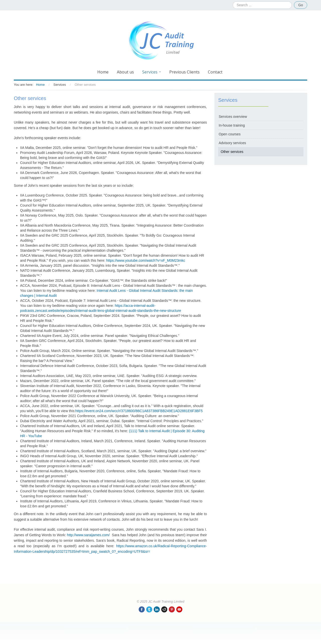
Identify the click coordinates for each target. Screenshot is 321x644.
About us (125, 72)
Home (103, 72)
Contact (215, 72)
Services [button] (152, 72)
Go (301, 5)
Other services (232, 152)
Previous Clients (184, 72)
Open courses (230, 134)
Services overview (233, 117)
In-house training (232, 125)
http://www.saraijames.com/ (88, 535)
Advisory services (232, 143)
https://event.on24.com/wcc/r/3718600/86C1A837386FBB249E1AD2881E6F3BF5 (139, 411)
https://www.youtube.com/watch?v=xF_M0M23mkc (146, 260)
